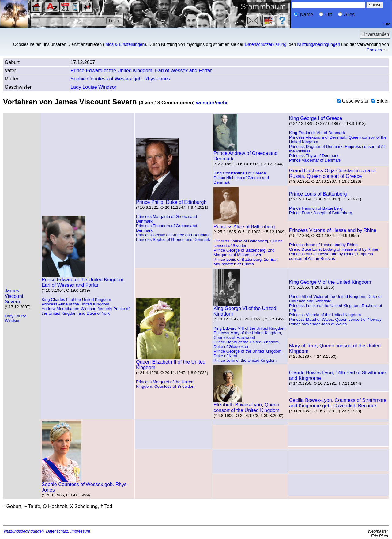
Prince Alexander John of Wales (318, 324)
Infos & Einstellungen (125, 44)
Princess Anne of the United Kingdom (75, 304)
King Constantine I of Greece (240, 173)
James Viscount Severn (14, 296)
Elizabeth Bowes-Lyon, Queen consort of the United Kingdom (246, 405)
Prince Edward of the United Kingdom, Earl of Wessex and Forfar (141, 71)
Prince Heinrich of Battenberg (316, 208)
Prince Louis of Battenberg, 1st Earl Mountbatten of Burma (246, 262)
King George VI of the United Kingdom (245, 309)
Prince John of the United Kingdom (245, 360)
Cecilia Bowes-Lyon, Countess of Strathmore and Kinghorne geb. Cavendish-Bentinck (338, 403)
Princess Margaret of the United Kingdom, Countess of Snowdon (165, 384)
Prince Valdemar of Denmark (315, 160)
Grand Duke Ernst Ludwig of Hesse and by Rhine (334, 249)
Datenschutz (57, 531)
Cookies (374, 50)
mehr (222, 103)
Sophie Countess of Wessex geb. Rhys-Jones (120, 79)
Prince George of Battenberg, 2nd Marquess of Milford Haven (244, 253)
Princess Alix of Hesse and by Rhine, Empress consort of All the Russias (331, 256)
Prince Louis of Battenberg (318, 194)
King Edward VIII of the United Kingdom (249, 328)
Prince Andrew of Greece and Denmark (245, 154)
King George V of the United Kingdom (330, 282)
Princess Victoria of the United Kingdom (325, 315)
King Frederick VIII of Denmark (317, 133)
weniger (205, 103)
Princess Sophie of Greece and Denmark (173, 240)
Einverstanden (375, 34)
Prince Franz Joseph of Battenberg (321, 213)
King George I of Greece (316, 118)
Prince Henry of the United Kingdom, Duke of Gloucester (247, 344)
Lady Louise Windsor (93, 87)
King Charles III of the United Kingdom (76, 299)
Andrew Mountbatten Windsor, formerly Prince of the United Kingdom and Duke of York (86, 311)
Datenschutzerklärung (266, 44)
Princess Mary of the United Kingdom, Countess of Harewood (248, 335)
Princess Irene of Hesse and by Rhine (323, 245)
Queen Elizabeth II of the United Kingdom (171, 363)
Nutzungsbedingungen (318, 44)
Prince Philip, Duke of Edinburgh (171, 200)
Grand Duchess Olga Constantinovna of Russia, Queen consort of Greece (332, 173)
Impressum (80, 531)
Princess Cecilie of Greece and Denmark (173, 235)
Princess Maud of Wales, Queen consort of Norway (335, 319)
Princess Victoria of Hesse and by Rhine (333, 230)
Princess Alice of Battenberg (244, 225)
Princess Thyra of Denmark (314, 156)
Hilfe (386, 24)
